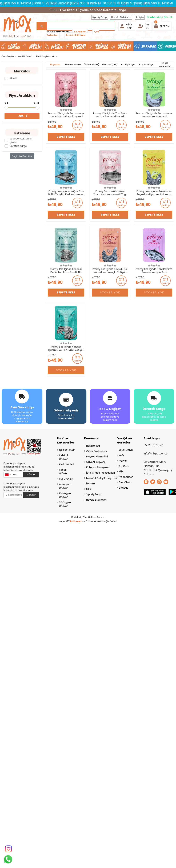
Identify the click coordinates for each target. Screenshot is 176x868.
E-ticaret (76, 521)
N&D (121, 455)
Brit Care (124, 466)
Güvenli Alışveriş (96, 462)
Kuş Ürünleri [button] (57, 46)
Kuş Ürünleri (66, 479)
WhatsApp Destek (160, 17)
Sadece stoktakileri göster (21, 140)
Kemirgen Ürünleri (65, 495)
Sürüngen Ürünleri (65, 504)
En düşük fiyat (128, 65)
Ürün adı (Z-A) (110, 65)
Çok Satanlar (67, 450)
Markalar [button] (149, 46)
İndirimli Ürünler (76, 35)
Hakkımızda (93, 446)
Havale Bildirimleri (121, 17)
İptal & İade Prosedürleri (97, 473)
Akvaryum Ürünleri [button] (79, 46)
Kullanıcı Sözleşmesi (97, 467)
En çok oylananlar (165, 65)
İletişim (140, 17)
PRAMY (14, 78)
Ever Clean (125, 482)
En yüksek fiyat (147, 65)
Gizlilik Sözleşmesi (97, 451)
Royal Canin (126, 450)
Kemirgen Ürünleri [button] (102, 46)
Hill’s (121, 472)
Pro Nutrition (126, 477)
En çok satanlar (73, 65)
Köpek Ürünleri (64, 472)
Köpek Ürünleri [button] (35, 46)
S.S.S (89, 489)
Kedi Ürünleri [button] (14, 46)
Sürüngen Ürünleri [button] (124, 46)
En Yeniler (80, 32)
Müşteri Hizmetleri (97, 457)
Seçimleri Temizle (22, 156)
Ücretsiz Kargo (18, 146)
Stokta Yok (110, 292)
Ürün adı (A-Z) (92, 65)
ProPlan (123, 461)
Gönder (31, 474)
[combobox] (8, 475)
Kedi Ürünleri (67, 464)
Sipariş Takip (100, 17)
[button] (162, 26)
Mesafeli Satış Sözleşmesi (97, 478)
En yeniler (55, 65)
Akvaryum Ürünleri (65, 486)
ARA (23, 116)
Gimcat (123, 488)
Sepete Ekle (66, 137)
